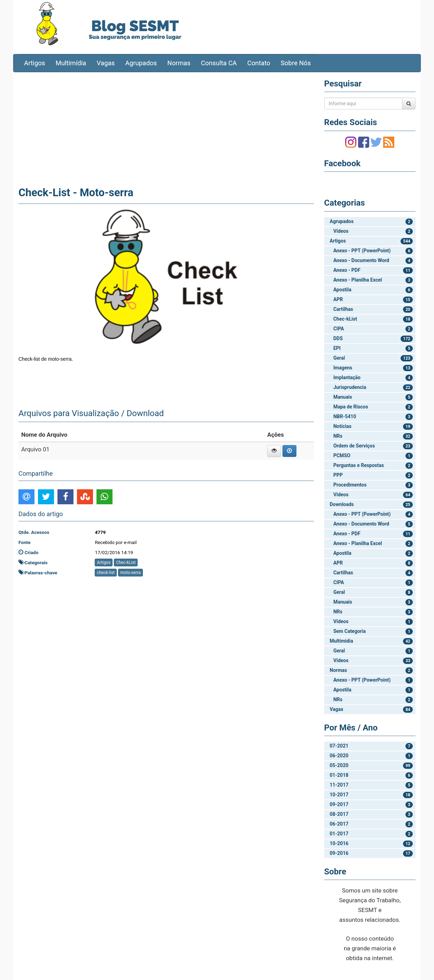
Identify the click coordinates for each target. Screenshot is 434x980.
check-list (106, 573)
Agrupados (141, 63)
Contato (259, 63)
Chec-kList (126, 562)
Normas (179, 63)
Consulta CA (219, 63)
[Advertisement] (166, 128)
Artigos (34, 63)
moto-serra (130, 573)
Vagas (106, 63)
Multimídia (71, 63)
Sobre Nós (296, 63)
